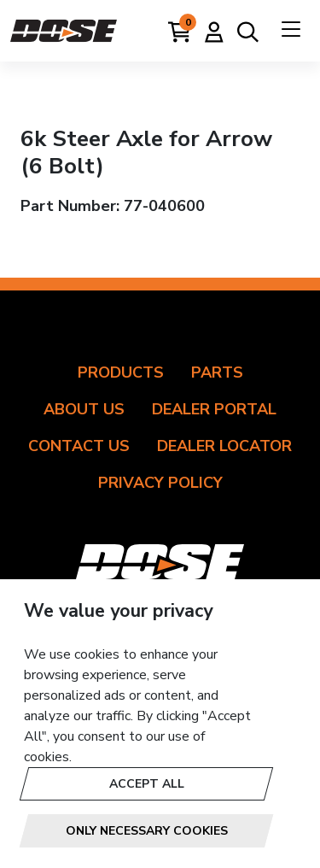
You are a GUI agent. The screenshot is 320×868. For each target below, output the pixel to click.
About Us (84, 409)
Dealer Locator (224, 446)
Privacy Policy (160, 483)
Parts (217, 372)
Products (121, 372)
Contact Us (79, 446)
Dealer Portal (214, 409)
